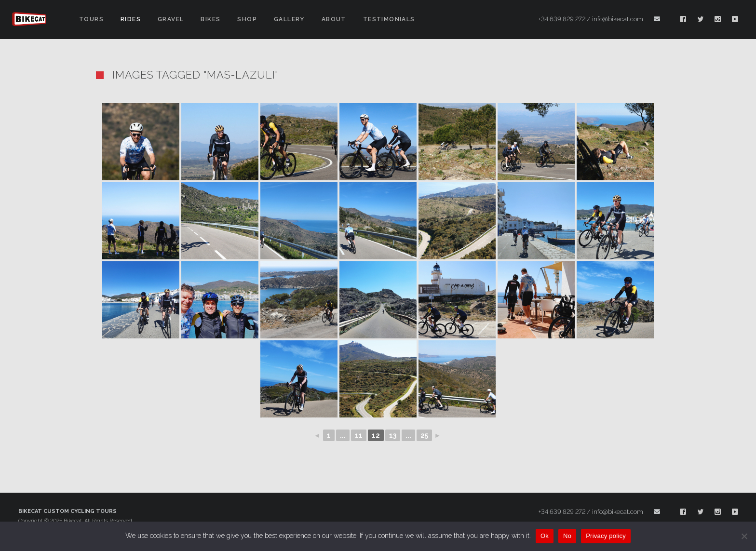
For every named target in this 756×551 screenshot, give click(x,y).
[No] (744, 536)
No (567, 536)
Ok (545, 536)
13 (393, 435)
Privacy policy (606, 536)
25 (424, 435)
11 (359, 435)
